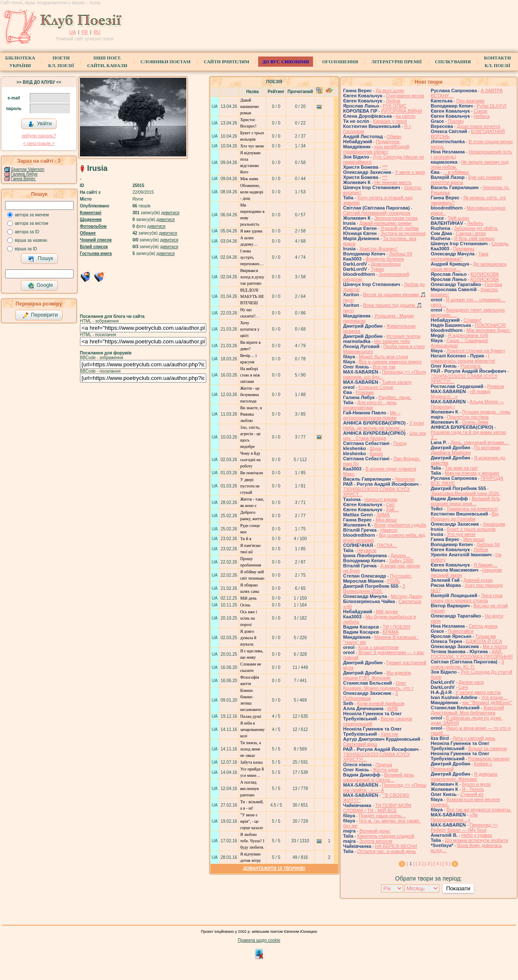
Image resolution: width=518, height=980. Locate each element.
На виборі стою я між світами (250, 375)
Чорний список (96, 240)
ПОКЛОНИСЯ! (490, 325)
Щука (375, 448)
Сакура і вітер (471, 233)
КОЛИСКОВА (485, 274)
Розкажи (365, 392)
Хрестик (389, 734)
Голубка (494, 284)
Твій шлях (458, 218)
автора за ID (27, 232)
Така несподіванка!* (460, 256)
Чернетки (405, 479)
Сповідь (500, 244)
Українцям (494, 524)
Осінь (245, 605)
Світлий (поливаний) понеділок (377, 213)
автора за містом (32, 223)
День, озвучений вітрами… (480, 442)
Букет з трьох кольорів (471, 529)
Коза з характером (378, 647)
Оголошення (340, 62)
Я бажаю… (486, 565)
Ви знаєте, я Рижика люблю (251, 414)
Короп (376, 453)
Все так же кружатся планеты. (479, 810)
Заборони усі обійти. (476, 228)
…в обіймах (456, 172)
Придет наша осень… (383, 816)
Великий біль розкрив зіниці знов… (465, 501)
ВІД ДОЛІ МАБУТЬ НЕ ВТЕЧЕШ (252, 296)
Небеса (482, 116)
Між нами (249, 179)
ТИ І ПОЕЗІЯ (397, 627)
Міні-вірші (386, 520)
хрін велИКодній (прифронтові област (376, 149)
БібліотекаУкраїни (20, 62)
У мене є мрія (410, 172)
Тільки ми (485, 636)
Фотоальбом (93, 226)
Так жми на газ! (461, 468)
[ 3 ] (429, 864)
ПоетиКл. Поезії (61, 62)
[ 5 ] (447, 864)
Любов (393, 101)
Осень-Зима (475, 422)
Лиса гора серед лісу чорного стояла (467, 598)
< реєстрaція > (39, 143)
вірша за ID (26, 249)
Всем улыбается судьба (400, 525)
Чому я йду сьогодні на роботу (250, 460)
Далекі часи (471, 682)
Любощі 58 (488, 544)
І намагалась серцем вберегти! (463, 358)
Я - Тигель (473, 789)
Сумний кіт (472, 794)
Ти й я (246, 539)
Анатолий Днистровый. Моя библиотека (468, 710)
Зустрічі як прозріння (403, 233)
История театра (403, 336)
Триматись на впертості (472, 509)
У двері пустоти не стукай (250, 486)
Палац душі (251, 716)
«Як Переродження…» (454, 817)
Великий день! (375, 831)
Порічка (384, 765)
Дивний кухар (478, 580)
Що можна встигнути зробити (477, 840)
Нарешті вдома (381, 499)
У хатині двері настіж (478, 692)
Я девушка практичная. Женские (464, 776)
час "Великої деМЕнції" (487, 702)
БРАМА (391, 632)
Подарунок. (388, 142)
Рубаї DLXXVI (491, 106)
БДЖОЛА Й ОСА (484, 641)
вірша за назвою (31, 240)
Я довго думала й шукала (248, 638)
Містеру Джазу (407, 596)
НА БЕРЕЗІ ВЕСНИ (396, 846)
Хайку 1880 (401, 561)
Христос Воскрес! (378, 249)
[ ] (410, 864)
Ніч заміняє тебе (392, 341)
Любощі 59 (400, 254)
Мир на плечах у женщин (472, 473)
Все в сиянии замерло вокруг (390, 362)
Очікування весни (405, 96)
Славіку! (472, 320)
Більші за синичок (488, 748)
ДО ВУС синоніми (286, 62)
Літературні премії (397, 62)
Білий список (94, 247)
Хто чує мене (252, 146)
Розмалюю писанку (489, 759)
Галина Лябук (24, 174)
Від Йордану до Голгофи (465, 516)
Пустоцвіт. (401, 576)
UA (73, 32)
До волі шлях (390, 91)
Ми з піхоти (495, 646)
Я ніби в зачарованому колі (253, 729)
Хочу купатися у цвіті (250, 329)
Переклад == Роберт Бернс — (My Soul (464, 827)
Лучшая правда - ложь (486, 412)
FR (85, 32)
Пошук (41, 259)
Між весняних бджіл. (489, 330)
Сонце (481, 111)
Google (40, 286)
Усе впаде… (495, 697)
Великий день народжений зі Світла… (379, 777)
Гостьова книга (96, 253)
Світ (391, 504)
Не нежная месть (393, 182)
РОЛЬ (394, 581)
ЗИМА (383, 515)
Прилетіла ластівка (468, 417)
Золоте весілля (376, 841)
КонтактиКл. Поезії (497, 62)
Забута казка (252, 762)
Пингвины (464, 249)
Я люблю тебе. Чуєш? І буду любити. (252, 841)
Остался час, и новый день (387, 851)
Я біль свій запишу (474, 238)
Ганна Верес (23, 179)
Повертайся (461, 631)
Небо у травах (477, 835)
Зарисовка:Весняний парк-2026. (465, 493)
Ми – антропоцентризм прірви (372, 415)
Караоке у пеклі (390, 121)
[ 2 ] (419, 864)
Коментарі (91, 213)
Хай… (393, 510)
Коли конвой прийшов (380, 703)
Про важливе (471, 101)
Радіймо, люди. (395, 397)
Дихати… (400, 555)
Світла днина (483, 626)
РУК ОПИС (395, 106)
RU (97, 32)
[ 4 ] (438, 864)
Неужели (367, 550)
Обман (394, 136)
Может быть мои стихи (384, 357)
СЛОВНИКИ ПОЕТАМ (165, 62)
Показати (458, 888)
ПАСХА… (387, 545)
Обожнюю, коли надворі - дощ (252, 192)
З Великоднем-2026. (374, 589)
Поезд (400, 443)
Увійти (40, 124)
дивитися (170, 213)
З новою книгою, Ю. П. (467, 664)
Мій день (249, 598)
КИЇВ (393, 708)
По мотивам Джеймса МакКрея (465, 450)
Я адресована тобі (468, 335)
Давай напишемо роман (250, 106)
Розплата (471, 366)
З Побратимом (371, 696)
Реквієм (495, 386)
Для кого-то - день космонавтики (370, 405)
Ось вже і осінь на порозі (249, 618)
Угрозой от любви (400, 228)
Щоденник (91, 220)
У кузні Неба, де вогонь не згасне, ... (384, 425)
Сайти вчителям (226, 62)
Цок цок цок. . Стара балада (385, 436)
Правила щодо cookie (259, 940)
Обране (88, 233)
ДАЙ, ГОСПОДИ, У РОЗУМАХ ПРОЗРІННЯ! (472, 654)
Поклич (456, 121)
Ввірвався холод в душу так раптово (252, 277)
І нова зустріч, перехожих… (252, 257)
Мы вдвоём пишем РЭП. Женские (377, 675)
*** (385, 167)
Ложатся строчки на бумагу (476, 351)
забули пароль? (39, 136)
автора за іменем (32, 215)
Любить (475, 223)
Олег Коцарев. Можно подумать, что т (379, 685)
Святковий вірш (360, 744)
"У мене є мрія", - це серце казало (252, 821)
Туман (377, 269)
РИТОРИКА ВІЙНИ (401, 111)
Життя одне (386, 770)
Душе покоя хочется (478, 126)
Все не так (384, 367)
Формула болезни (385, 259)
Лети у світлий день (474, 738)
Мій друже (387, 612)
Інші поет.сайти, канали (107, 62)
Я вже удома (251, 231)
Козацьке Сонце (376, 387)
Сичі (463, 687)
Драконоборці (386, 264)
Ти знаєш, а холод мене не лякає (251, 749)
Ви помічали (252, 473)
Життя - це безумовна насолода (250, 395)
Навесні (389, 530)
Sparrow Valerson (28, 169)
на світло (406, 116)
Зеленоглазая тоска (396, 218)
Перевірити (40, 315)
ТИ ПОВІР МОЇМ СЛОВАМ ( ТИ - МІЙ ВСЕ (377, 808)
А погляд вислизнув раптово (250, 789)
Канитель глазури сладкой (386, 836)
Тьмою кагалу (397, 382)
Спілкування (453, 62)
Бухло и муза (476, 784)
